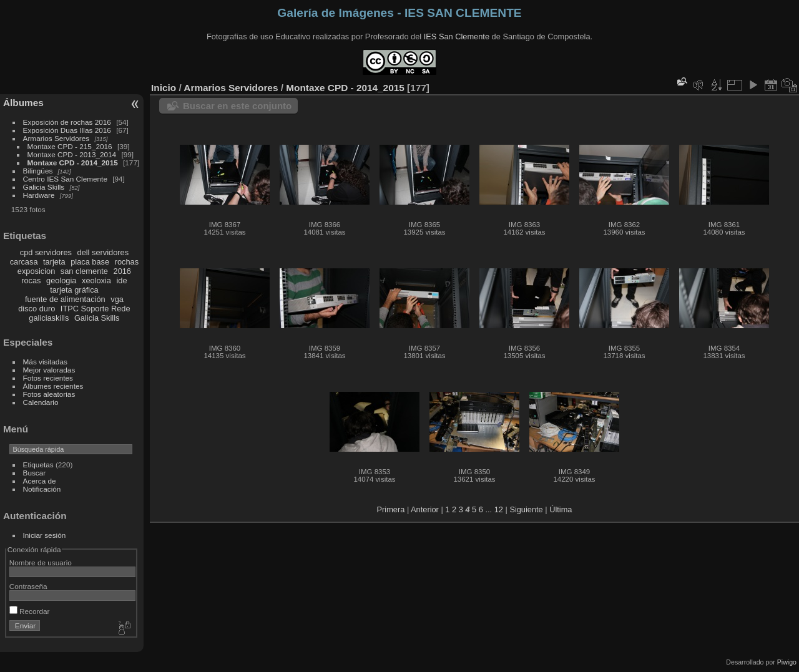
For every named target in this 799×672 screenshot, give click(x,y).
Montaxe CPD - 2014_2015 (73, 163)
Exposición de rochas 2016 (67, 122)
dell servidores (103, 252)
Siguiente (526, 509)
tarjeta (54, 262)
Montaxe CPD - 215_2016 (70, 146)
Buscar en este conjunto (237, 106)
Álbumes (23, 103)
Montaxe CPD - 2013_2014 (72, 154)
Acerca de (40, 481)
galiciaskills (49, 318)
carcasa (24, 262)
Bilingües (38, 171)
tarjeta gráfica (74, 290)
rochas (127, 262)
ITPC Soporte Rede (96, 309)
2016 (122, 271)
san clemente (84, 271)
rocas (31, 280)
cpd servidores (46, 252)
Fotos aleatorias (49, 394)
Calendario (41, 402)
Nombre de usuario (41, 562)
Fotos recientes (48, 378)
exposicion (36, 271)
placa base (90, 262)
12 (499, 509)
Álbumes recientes (53, 386)
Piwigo (787, 662)
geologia (61, 280)
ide (122, 280)
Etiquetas (38, 465)
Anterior (425, 509)
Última (561, 509)
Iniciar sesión (45, 535)
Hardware (39, 195)
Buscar (35, 473)
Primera (391, 509)
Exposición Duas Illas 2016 (67, 130)
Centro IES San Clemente (65, 179)
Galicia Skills (44, 187)
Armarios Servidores (56, 138)
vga (117, 299)
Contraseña (28, 586)
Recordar (30, 611)
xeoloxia (96, 280)
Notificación (42, 489)
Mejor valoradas (49, 370)
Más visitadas (45, 362)
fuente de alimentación (65, 299)
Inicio (164, 88)
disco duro (37, 309)
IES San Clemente (457, 37)
